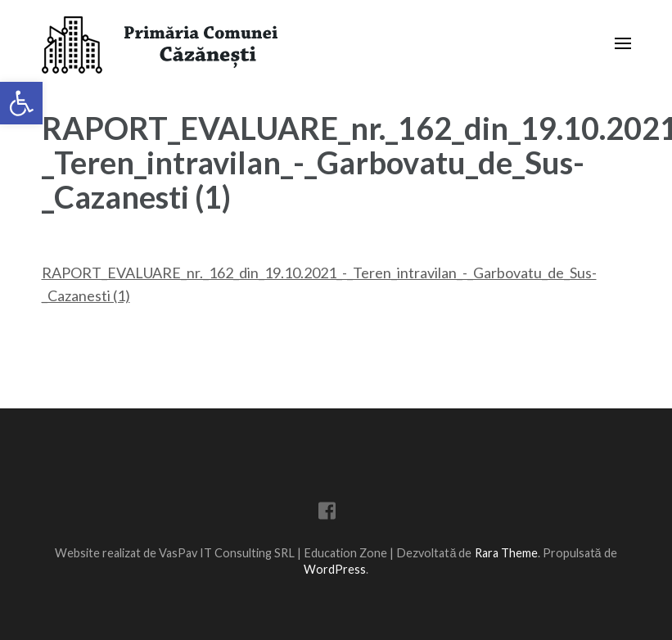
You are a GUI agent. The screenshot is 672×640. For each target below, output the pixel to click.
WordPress (335, 569)
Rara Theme (506, 553)
